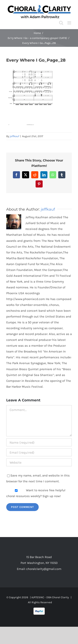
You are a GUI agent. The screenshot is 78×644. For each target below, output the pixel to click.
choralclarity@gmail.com (44, 569)
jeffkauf (14, 136)
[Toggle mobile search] (61, 23)
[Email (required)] (39, 452)
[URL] (39, 462)
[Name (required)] (39, 442)
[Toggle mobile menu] (70, 23)
